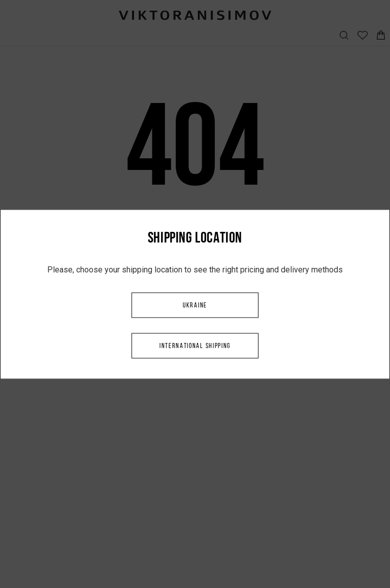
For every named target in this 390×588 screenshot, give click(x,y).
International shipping (195, 346)
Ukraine (195, 305)
